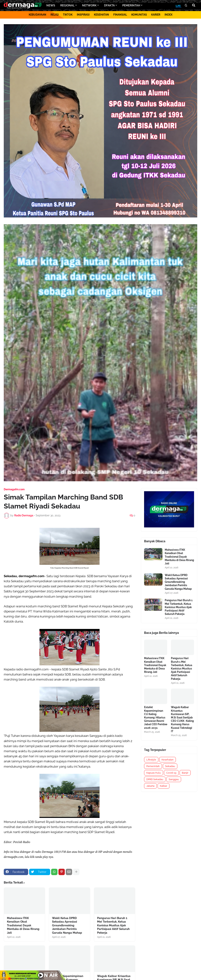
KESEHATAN (101, 15)
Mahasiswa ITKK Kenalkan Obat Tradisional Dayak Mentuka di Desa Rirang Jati (23, 925)
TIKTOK (68, 15)
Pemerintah (153, 766)
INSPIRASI (83, 15)
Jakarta (150, 786)
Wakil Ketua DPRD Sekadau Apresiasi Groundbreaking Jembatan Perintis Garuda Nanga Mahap (67, 925)
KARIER (156, 15)
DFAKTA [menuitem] (109, 5)
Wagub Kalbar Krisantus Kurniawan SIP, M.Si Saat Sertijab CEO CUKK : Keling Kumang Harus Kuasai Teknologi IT (182, 719)
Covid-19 (171, 773)
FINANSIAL (120, 15)
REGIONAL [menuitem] (67, 5)
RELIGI (55, 15)
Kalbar (164, 786)
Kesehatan (168, 760)
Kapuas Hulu (154, 773)
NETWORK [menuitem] (89, 5)
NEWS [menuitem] (51, 5)
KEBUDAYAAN (37, 15)
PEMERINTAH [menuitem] (131, 5)
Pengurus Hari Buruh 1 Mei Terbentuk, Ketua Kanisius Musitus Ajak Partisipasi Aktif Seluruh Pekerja (113, 925)
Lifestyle (151, 760)
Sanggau (174, 779)
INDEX (169, 15)
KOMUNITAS (139, 15)
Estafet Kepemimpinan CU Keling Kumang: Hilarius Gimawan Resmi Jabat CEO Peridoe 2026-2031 (156, 717)
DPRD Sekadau (155, 779)
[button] (186, 5)
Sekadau (170, 766)
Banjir (185, 773)
